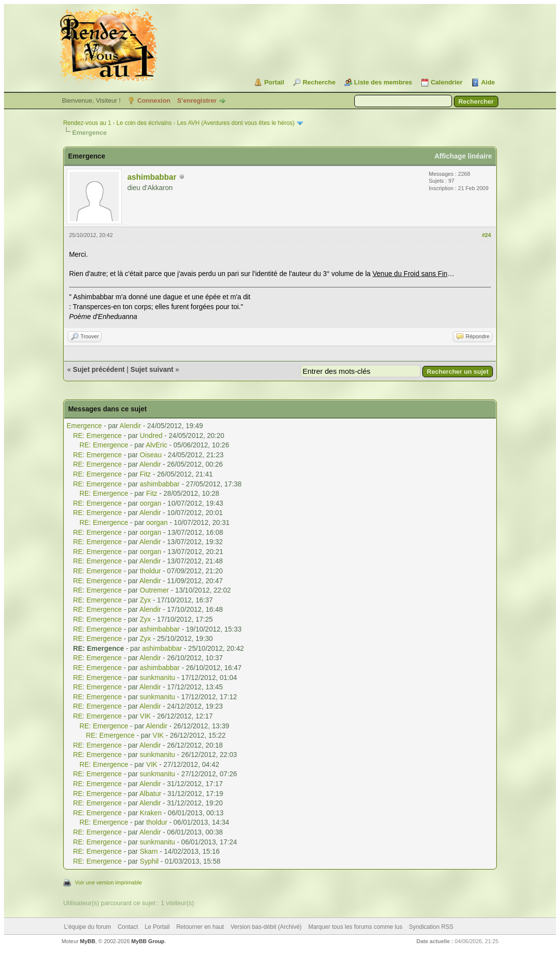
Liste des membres (383, 82)
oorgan (150, 503)
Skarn (149, 851)
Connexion (154, 100)
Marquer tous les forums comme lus (355, 927)
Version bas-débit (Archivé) (266, 927)
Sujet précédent (99, 369)
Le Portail (157, 927)
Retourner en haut (200, 927)
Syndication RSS (431, 927)
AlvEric (157, 445)
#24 (486, 235)
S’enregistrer (197, 100)
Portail (274, 82)
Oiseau (150, 455)
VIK (145, 716)
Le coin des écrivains (144, 123)
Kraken (150, 813)
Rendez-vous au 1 (87, 123)
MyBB (88, 941)
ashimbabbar (152, 177)
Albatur (150, 794)
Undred (151, 436)
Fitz (145, 474)
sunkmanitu (157, 677)
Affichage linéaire (463, 156)
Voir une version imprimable (109, 882)
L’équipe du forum (88, 927)
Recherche (319, 82)
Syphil (149, 861)
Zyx (145, 600)
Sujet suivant (152, 369)
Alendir (130, 426)
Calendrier (447, 82)
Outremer (154, 590)
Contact (128, 927)
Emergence (84, 426)
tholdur (150, 571)
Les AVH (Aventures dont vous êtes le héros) (236, 123)
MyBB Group (148, 941)
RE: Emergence (97, 436)
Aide (488, 82)
